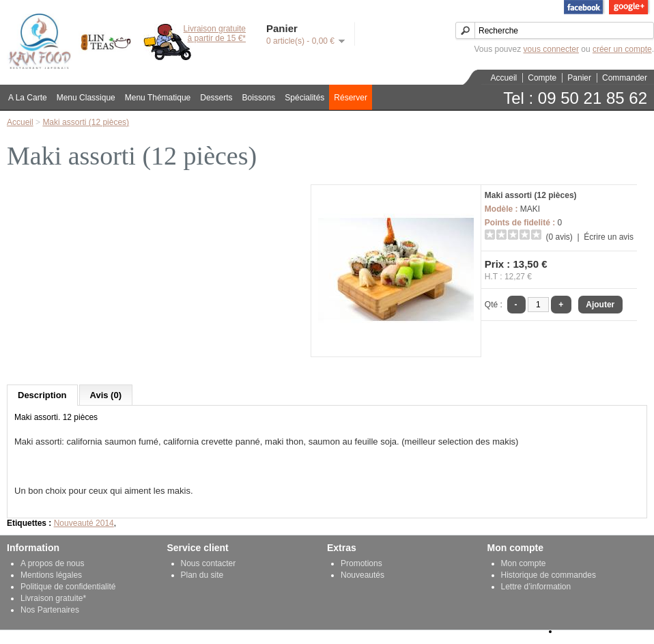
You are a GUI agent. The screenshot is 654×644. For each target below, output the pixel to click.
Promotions (361, 563)
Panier (579, 78)
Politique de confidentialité (68, 587)
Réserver (351, 98)
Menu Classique (86, 98)
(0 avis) (559, 237)
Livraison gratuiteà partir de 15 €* (215, 33)
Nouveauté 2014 (84, 523)
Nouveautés (362, 575)
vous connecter (551, 49)
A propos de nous (52, 563)
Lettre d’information (536, 587)
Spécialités (304, 98)
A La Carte (28, 98)
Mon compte (524, 563)
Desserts (216, 98)
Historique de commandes (549, 575)
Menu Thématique (158, 98)
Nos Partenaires (50, 610)
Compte (542, 78)
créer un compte (622, 49)
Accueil (504, 78)
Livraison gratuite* (53, 598)
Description (42, 395)
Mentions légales (51, 575)
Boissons (259, 98)
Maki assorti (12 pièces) (86, 122)
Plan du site (202, 575)
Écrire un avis (609, 237)
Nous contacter (209, 563)
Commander (625, 78)
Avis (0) (106, 395)
